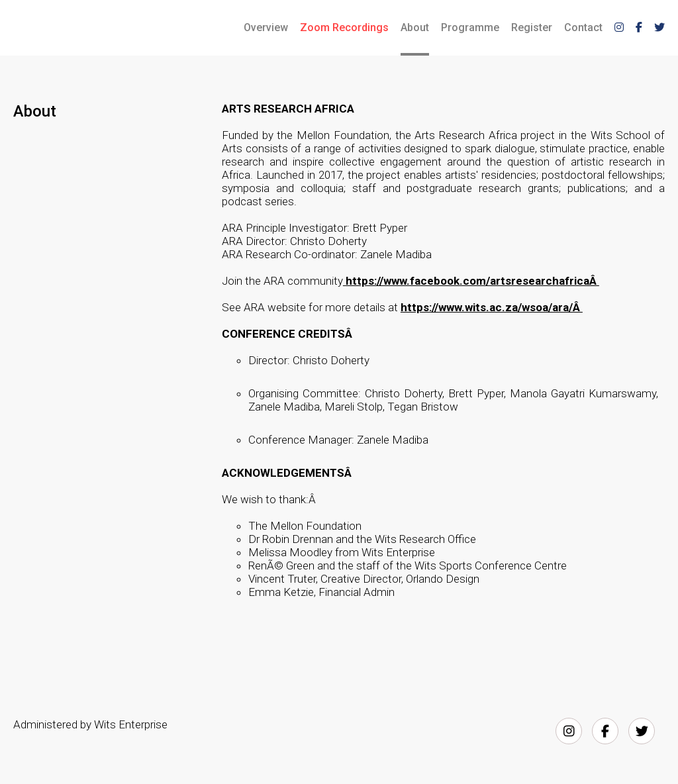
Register (532, 27)
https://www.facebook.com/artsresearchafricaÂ (472, 281)
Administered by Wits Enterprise (90, 724)
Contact (583, 27)
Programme (470, 27)
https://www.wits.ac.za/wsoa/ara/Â (492, 307)
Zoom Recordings (344, 27)
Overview (266, 27)
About (415, 27)
